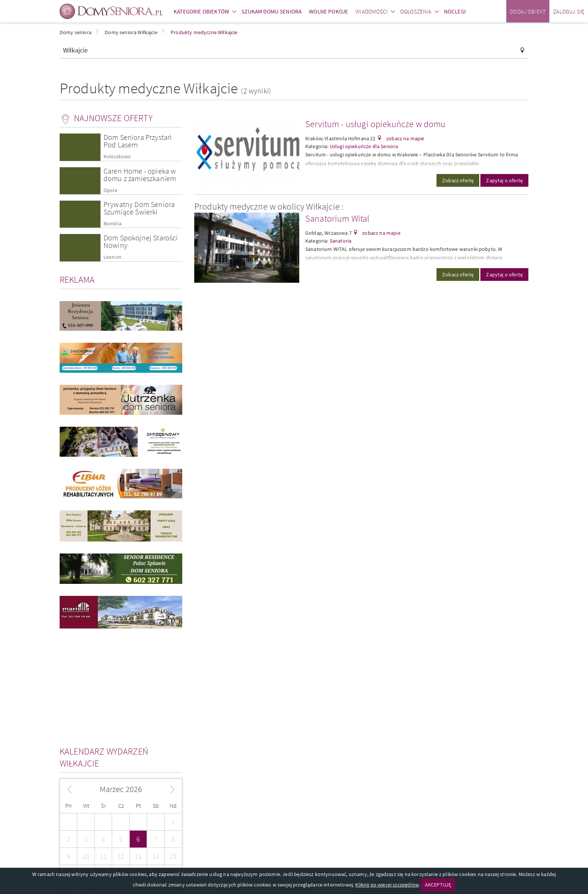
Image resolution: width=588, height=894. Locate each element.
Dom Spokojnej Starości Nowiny (141, 241)
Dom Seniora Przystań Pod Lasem (138, 141)
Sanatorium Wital (337, 218)
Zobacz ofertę (458, 180)
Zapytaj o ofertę (504, 180)
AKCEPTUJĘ (438, 885)
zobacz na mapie (405, 138)
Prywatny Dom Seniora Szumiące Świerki (139, 208)
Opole (110, 190)
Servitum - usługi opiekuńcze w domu (376, 124)
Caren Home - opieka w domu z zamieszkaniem (140, 175)
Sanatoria (340, 241)
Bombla (112, 224)
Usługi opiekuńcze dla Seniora (364, 146)
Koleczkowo (117, 157)
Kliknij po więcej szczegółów (387, 885)
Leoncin (112, 257)
